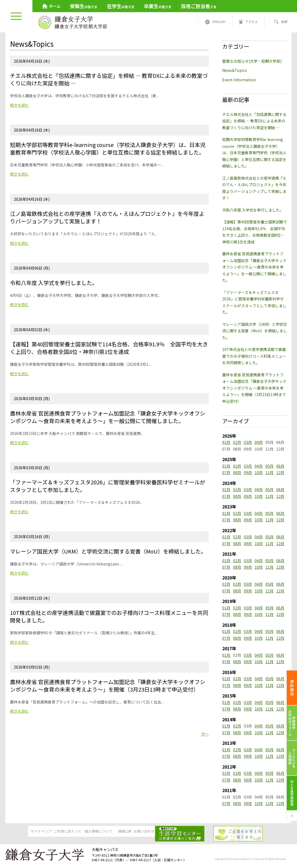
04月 (259, 442)
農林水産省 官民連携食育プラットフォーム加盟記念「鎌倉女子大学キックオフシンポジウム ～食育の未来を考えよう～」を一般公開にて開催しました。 (254, 267)
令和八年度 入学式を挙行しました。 (253, 210)
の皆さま (84, 6)
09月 (248, 472)
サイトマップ (24, 832)
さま (199, 6)
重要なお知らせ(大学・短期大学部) (252, 61)
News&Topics (234, 70)
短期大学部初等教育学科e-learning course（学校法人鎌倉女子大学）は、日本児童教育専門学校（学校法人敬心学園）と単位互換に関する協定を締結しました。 (254, 153)
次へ (205, 734)
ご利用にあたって (66, 832)
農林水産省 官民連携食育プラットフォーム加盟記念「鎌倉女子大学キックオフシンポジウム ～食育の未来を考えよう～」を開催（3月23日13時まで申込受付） (254, 388)
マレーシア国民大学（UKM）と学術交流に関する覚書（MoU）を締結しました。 (255, 331)
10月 (259, 472)
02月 (237, 442)
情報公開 (148, 832)
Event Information (239, 80)
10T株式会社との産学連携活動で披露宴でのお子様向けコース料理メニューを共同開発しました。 (254, 356)
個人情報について (107, 832)
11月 (269, 472)
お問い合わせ (190, 832)
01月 (226, 442)
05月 (269, 466)
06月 (280, 466)
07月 (226, 472)
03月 (248, 442)
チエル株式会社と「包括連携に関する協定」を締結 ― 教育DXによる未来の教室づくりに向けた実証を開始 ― (254, 121)
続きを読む (19, 105)
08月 (237, 472)
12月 (280, 472)
